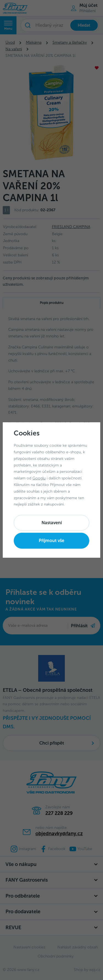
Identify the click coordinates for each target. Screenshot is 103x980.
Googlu (39, 478)
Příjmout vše (51, 541)
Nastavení (52, 523)
